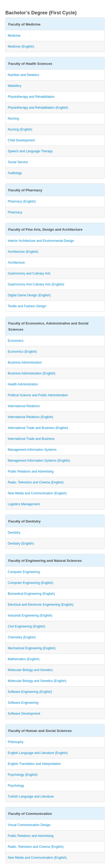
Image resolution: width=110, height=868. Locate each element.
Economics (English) (22, 352)
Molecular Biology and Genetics (30, 670)
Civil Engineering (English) (27, 626)
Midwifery (15, 86)
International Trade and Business (31, 439)
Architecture (16, 263)
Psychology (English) (23, 775)
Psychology (16, 786)
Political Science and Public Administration (38, 395)
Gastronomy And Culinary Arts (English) (36, 284)
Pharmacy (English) (22, 201)
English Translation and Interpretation (34, 764)
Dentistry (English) (21, 543)
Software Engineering (23, 703)
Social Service (18, 162)
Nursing (13, 119)
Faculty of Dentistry (24, 521)
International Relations (24, 406)
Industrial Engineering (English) (30, 616)
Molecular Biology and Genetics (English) (37, 681)
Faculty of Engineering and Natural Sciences (45, 561)
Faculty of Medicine (24, 24)
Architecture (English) (23, 252)
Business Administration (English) (32, 373)
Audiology (15, 173)
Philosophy (16, 742)
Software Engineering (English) (30, 692)
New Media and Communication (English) (37, 493)
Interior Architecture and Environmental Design (41, 241)
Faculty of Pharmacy (25, 190)
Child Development (21, 140)
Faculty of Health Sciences (30, 64)
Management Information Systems (32, 450)
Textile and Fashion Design (27, 306)
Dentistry (14, 533)
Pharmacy (15, 212)
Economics (16, 341)
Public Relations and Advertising (31, 471)
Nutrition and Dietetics (23, 75)
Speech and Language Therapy (30, 151)
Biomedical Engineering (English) (31, 594)
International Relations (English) (30, 417)
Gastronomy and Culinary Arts (29, 273)
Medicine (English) (21, 47)
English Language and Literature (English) (38, 753)
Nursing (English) (20, 129)
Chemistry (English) (22, 637)
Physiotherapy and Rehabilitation (31, 97)
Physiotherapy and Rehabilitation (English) (38, 108)
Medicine (14, 36)
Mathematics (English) (24, 659)
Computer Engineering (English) (31, 583)
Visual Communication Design (29, 825)
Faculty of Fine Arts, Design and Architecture (45, 229)
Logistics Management (24, 504)
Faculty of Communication (30, 814)
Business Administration (25, 363)
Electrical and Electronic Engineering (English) (41, 605)
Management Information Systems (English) (39, 461)
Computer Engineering (24, 572)
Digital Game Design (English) (29, 295)
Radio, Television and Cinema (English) (36, 482)
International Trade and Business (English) (38, 428)
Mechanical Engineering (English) (32, 648)
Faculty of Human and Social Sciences (40, 731)
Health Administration (23, 384)
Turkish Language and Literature (31, 797)
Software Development (24, 714)
